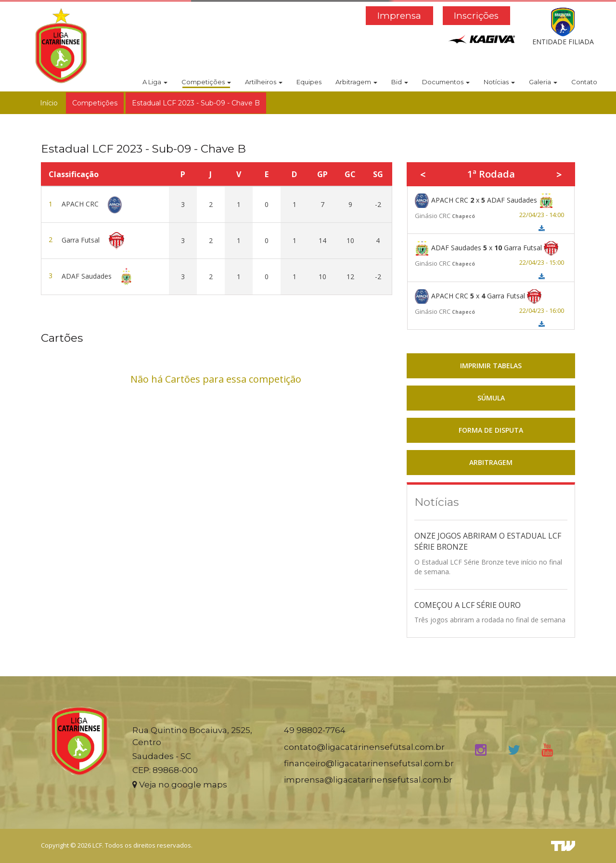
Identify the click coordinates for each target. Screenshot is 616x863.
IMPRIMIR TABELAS (491, 366)
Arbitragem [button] (356, 82)
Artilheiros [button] (264, 82)
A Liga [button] (155, 82)
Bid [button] (400, 82)
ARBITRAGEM (491, 462)
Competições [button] (206, 82)
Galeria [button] (543, 82)
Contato (584, 82)
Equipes (309, 82)
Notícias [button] (499, 82)
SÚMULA (491, 398)
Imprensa (399, 16)
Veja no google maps (180, 785)
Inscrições (476, 16)
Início (49, 103)
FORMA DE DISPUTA (491, 430)
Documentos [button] (446, 82)
